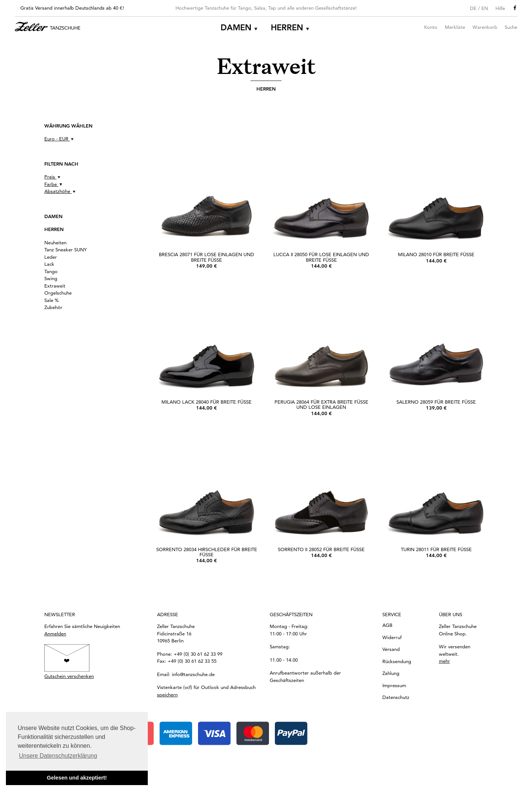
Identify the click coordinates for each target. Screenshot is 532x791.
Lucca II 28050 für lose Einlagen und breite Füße (321, 257)
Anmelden (55, 634)
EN (485, 8)
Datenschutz (396, 697)
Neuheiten (55, 242)
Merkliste (455, 27)
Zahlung (391, 673)
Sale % (52, 300)
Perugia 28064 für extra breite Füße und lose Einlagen (321, 404)
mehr (444, 661)
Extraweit (55, 286)
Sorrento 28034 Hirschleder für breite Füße (207, 552)
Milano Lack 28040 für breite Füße (207, 402)
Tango (51, 271)
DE (473, 8)
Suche (511, 27)
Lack (49, 264)
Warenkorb (485, 27)
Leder (51, 257)
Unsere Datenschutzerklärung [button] (58, 756)
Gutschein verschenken (69, 676)
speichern (167, 695)
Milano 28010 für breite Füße (436, 254)
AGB (387, 625)
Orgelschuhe (58, 293)
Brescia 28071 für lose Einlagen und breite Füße (207, 257)
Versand (391, 649)
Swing (51, 278)
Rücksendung (397, 661)
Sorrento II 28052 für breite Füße (321, 549)
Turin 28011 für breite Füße (436, 549)
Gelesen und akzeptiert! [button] (77, 778)
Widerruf (392, 637)
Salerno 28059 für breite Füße (436, 402)
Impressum (394, 685)
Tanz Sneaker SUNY (66, 249)
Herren (287, 28)
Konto (431, 27)
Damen (236, 28)
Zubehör (53, 307)
